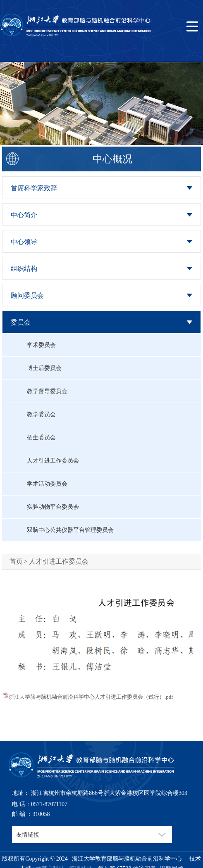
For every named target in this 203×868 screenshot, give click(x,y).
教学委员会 (41, 414)
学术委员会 (41, 345)
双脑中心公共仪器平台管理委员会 (70, 530)
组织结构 (24, 269)
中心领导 (24, 242)
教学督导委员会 (47, 391)
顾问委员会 (27, 295)
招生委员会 (41, 438)
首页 (16, 561)
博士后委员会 (44, 368)
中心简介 (24, 215)
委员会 (21, 322)
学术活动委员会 (47, 484)
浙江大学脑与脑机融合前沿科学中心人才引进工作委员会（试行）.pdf (91, 697)
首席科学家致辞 (34, 188)
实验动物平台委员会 (53, 507)
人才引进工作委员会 (53, 461)
